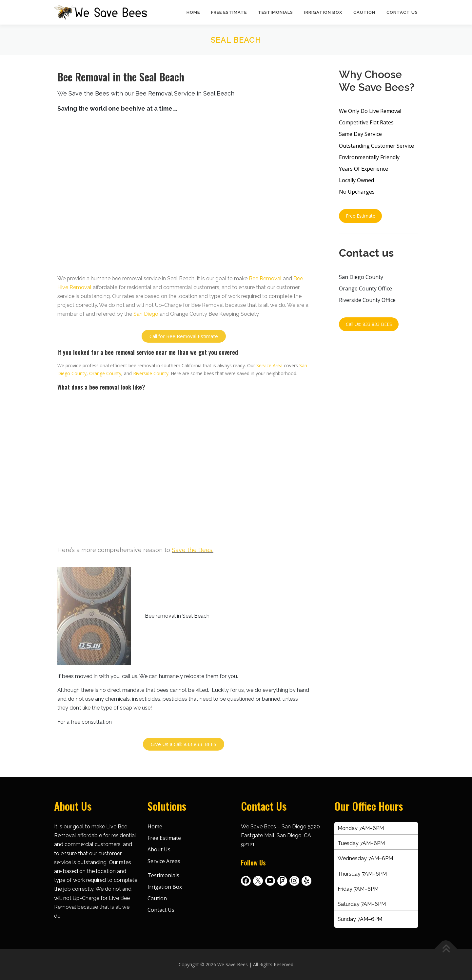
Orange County (105, 373)
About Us (159, 849)
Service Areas (164, 861)
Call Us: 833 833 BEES (369, 324)
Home (193, 12)
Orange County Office (365, 288)
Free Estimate (229, 12)
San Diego (146, 314)
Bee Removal (265, 278)
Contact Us (402, 12)
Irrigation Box (323, 12)
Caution (364, 12)
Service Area (269, 365)
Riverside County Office (367, 300)
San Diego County (361, 277)
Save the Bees (192, 550)
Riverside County (151, 373)
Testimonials (275, 12)
